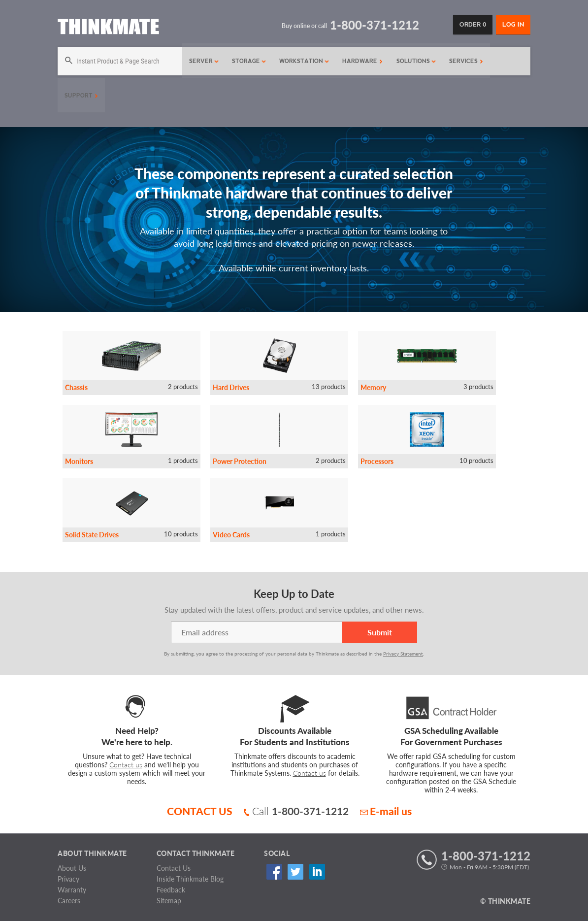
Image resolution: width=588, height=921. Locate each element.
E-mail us (386, 811)
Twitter (292, 872)
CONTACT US (200, 811)
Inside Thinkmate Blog (190, 879)
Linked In (312, 872)
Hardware (360, 61)
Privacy (68, 879)
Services (464, 61)
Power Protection (240, 461)
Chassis (76, 387)
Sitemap (169, 901)
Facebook (273, 872)
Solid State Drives (92, 535)
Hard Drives (231, 387)
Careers (69, 901)
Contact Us (174, 868)
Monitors (79, 461)
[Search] (119, 61)
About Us (72, 868)
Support (81, 96)
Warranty (72, 890)
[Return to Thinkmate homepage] (108, 28)
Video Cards (231, 535)
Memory (373, 387)
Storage (247, 61)
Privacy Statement (403, 654)
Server (202, 61)
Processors (377, 461)
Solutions (414, 61)
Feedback (171, 890)
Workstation (302, 61)
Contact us (126, 765)
